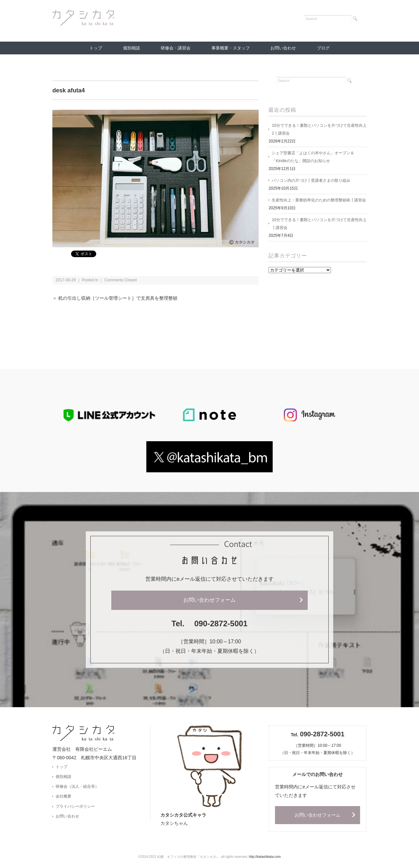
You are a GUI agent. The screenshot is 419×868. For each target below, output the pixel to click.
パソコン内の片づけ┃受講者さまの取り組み (311, 180)
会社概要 (64, 796)
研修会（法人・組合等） (77, 786)
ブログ (323, 48)
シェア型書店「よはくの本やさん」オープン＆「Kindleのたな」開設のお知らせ (313, 157)
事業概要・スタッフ (231, 48)
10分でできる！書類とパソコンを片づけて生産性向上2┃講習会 (319, 129)
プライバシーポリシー (75, 806)
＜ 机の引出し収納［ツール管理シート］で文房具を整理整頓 (115, 298)
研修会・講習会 (176, 48)
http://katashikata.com (265, 857)
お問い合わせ (283, 48)
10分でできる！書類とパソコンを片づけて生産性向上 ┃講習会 (319, 224)
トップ (96, 48)
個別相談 (132, 48)
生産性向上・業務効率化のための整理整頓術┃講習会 (319, 200)
